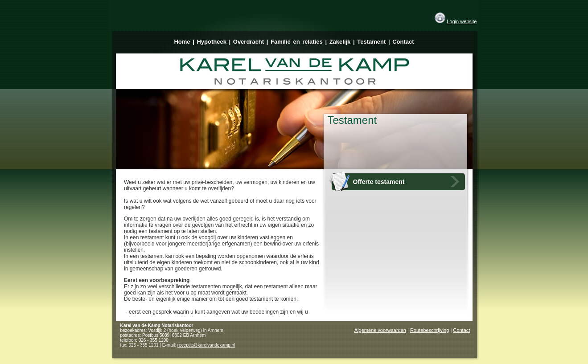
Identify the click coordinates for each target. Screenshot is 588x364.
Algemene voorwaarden (380, 330)
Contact (403, 42)
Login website (462, 21)
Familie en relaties (297, 42)
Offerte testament (379, 182)
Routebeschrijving (430, 330)
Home (182, 42)
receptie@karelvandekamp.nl (206, 345)
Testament (371, 42)
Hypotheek (211, 42)
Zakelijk (340, 42)
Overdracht (249, 42)
